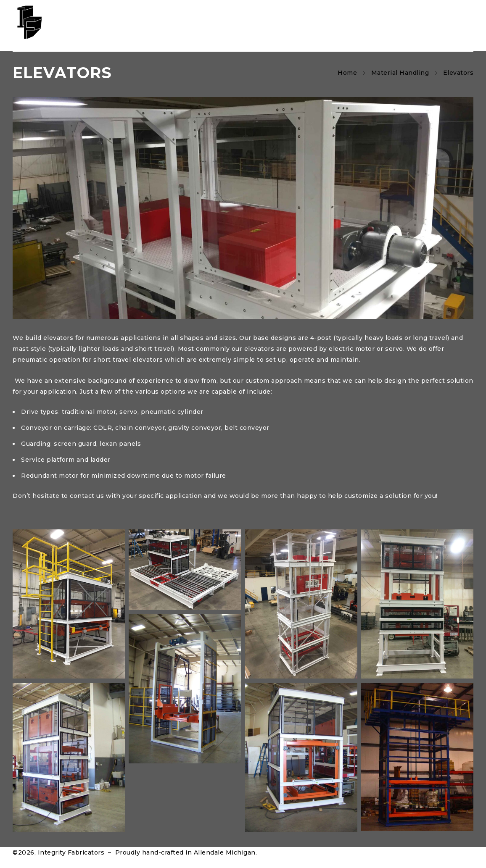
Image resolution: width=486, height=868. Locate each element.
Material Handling (400, 73)
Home (347, 73)
